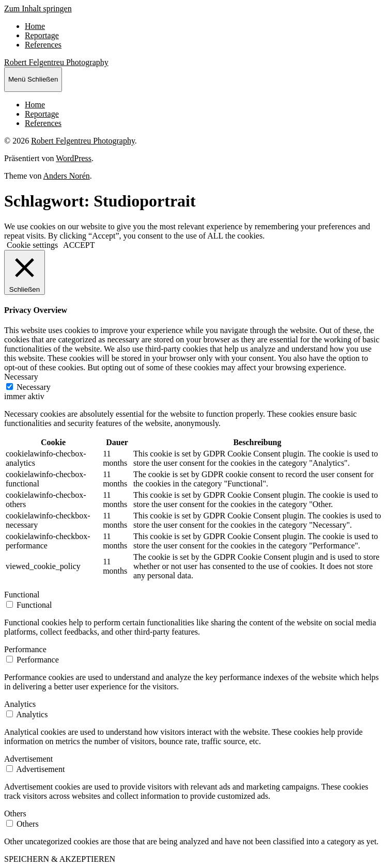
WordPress (74, 158)
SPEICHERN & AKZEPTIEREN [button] (60, 859)
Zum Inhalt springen (38, 9)
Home (35, 26)
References (43, 45)
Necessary (34, 387)
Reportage (42, 35)
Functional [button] (22, 595)
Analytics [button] (20, 704)
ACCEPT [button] (79, 245)
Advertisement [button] (28, 759)
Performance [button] (25, 649)
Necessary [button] (21, 377)
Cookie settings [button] (32, 245)
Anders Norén (67, 176)
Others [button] (15, 814)
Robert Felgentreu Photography (56, 62)
